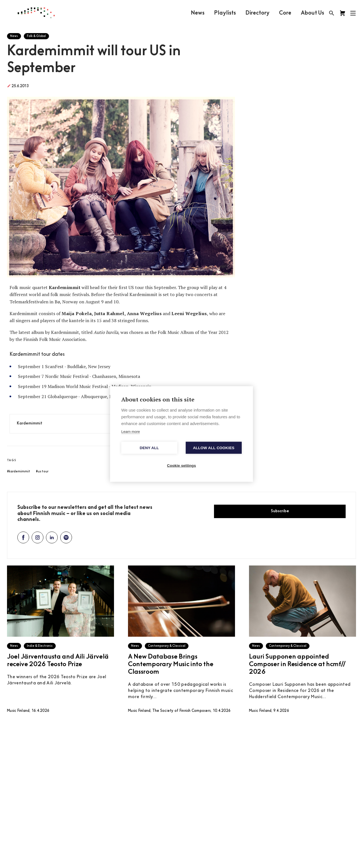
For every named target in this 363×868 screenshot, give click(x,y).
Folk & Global (36, 36)
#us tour (42, 472)
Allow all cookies (214, 448)
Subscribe (280, 511)
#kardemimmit (19, 472)
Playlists (225, 13)
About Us (312, 13)
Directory (257, 13)
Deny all (149, 448)
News (198, 13)
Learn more (131, 432)
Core (285, 13)
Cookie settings (182, 466)
